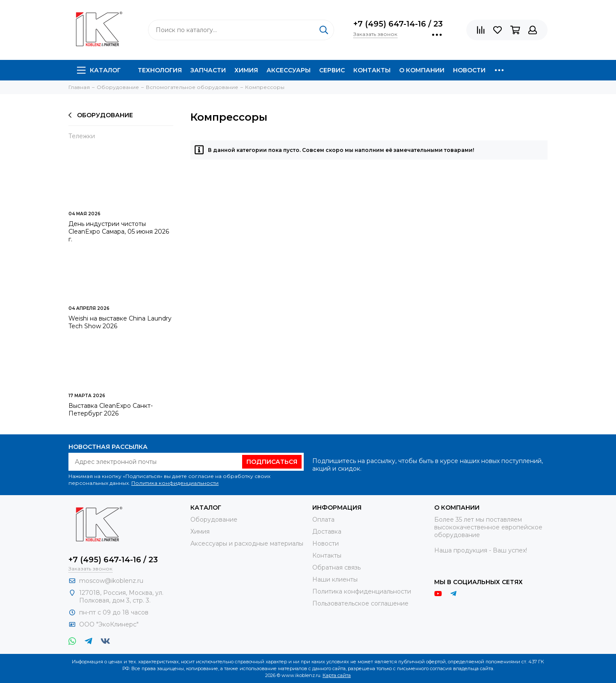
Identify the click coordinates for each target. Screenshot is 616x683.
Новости (469, 70)
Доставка (327, 532)
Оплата (323, 520)
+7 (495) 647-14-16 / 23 (398, 24)
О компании (422, 70)
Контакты (372, 70)
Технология (160, 70)
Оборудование (101, 115)
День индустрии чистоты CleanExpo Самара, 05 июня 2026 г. (119, 232)
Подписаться (272, 462)
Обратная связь (336, 567)
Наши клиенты (335, 579)
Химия (246, 70)
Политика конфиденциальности (175, 483)
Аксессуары (289, 70)
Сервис (332, 70)
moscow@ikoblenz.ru (111, 581)
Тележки (82, 136)
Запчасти (208, 70)
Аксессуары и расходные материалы (247, 543)
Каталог (99, 70)
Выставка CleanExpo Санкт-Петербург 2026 (111, 410)
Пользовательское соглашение (360, 603)
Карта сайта (337, 675)
